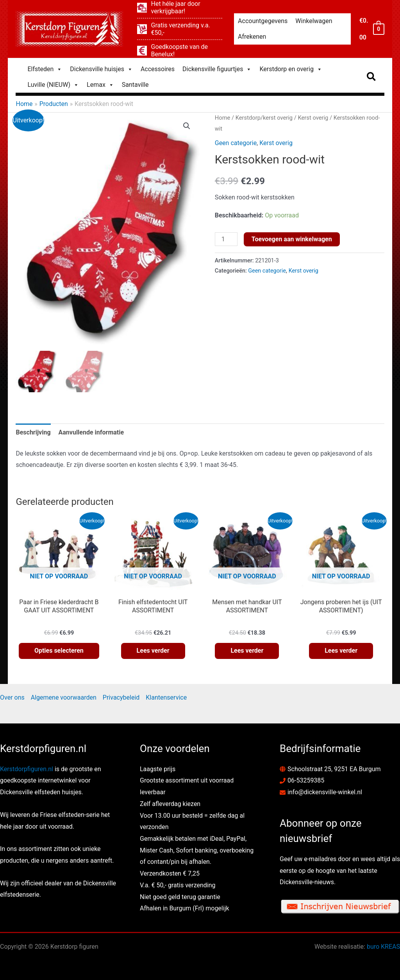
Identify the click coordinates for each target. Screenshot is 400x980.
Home (223, 118)
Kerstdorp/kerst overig (264, 118)
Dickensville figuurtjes (217, 69)
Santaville (135, 85)
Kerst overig (313, 118)
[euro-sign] (180, 50)
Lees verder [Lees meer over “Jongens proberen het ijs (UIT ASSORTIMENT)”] (341, 651)
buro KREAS (383, 947)
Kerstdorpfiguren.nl (27, 769)
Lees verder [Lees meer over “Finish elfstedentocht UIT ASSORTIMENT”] (153, 651)
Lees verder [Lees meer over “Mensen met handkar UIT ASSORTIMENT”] (247, 651)
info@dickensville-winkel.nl (325, 792)
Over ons (12, 697)
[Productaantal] (226, 239)
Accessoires (158, 69)
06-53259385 (306, 780)
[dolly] (180, 29)
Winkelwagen (314, 21)
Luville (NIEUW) (53, 85)
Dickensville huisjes (101, 69)
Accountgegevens (263, 21)
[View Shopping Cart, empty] (371, 29)
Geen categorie (236, 143)
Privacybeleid (121, 697)
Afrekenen (252, 37)
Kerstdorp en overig (291, 69)
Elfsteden (45, 69)
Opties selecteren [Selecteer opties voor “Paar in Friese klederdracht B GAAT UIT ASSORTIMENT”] (59, 651)
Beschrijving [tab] (33, 432)
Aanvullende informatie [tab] (91, 432)
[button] (372, 77)
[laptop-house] (180, 7)
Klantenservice (166, 697)
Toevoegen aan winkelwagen (292, 239)
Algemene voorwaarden (64, 697)
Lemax (100, 85)
